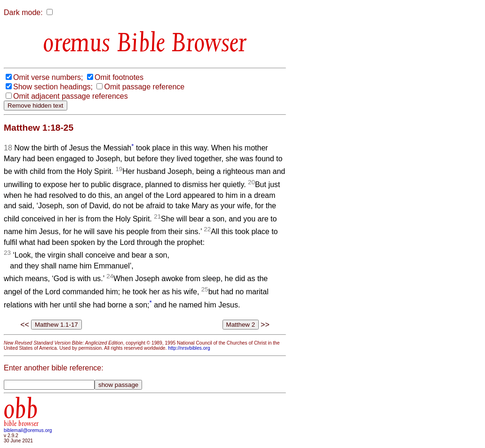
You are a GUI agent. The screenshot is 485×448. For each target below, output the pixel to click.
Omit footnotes (119, 77)
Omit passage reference (144, 87)
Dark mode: (23, 12)
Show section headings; (53, 87)
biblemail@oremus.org (28, 430)
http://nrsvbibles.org (189, 348)
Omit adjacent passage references (71, 96)
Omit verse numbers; (48, 77)
